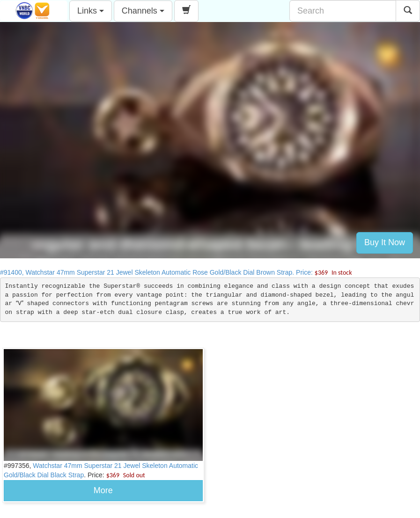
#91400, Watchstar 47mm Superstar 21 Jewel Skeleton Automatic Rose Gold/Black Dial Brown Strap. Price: (176, 272)
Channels (143, 11)
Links (91, 11)
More (103, 490)
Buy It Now (385, 242)
